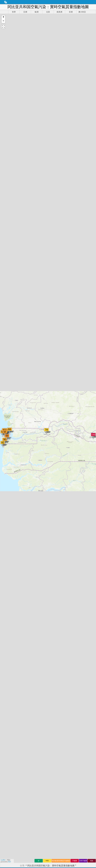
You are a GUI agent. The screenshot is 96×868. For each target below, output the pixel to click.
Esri (9, 862)
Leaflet (3, 860)
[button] (3, 17)
